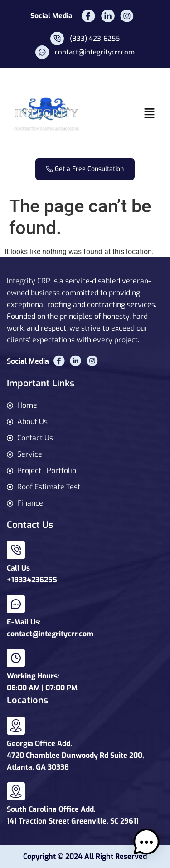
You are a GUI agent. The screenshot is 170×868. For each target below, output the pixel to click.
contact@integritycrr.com (50, 634)
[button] (150, 114)
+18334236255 (32, 580)
